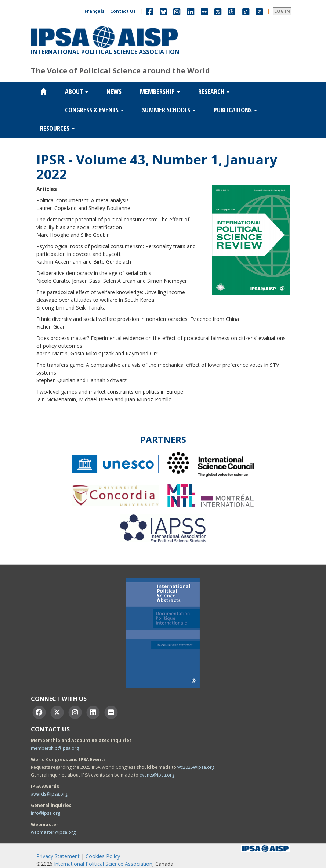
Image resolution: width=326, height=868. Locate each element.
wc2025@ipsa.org (196, 767)
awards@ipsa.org (49, 794)
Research (214, 91)
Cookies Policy (103, 856)
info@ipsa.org (46, 813)
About (77, 91)
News (114, 91)
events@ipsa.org (157, 775)
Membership (160, 91)
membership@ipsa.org (55, 748)
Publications (235, 110)
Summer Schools (169, 110)
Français (95, 11)
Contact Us (123, 11)
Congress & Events (94, 110)
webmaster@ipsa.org (53, 832)
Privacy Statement (58, 856)
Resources (57, 128)
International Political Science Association (103, 864)
